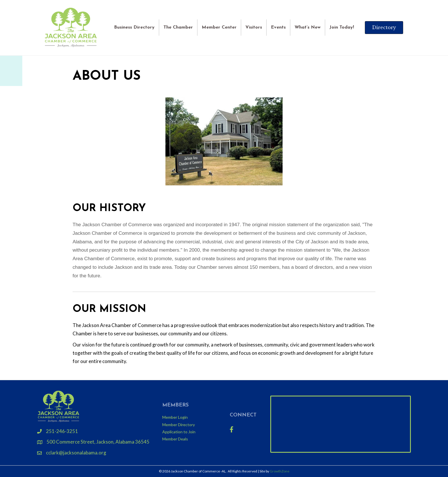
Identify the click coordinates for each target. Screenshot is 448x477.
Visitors (254, 27)
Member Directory (179, 425)
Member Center (219, 27)
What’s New (308, 27)
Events (278, 27)
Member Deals (175, 439)
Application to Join (179, 432)
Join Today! (342, 27)
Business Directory (134, 27)
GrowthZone (280, 471)
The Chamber (178, 27)
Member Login (175, 417)
